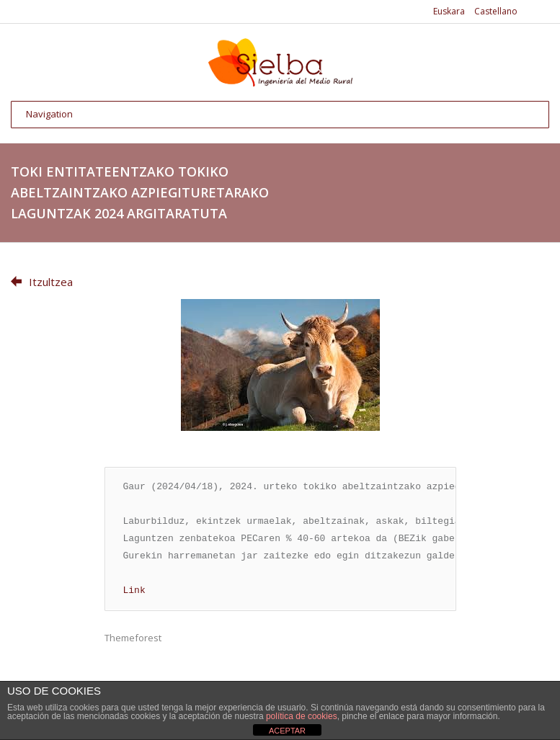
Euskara (449, 11)
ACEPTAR (287, 731)
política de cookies (302, 716)
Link (134, 591)
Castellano (496, 11)
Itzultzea (42, 282)
